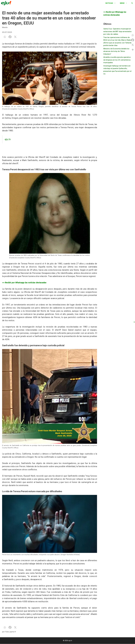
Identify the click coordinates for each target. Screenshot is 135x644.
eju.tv (8, 139)
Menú (125, 3)
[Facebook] (10, 37)
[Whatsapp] (5, 37)
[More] (133, 50)
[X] (15, 37)
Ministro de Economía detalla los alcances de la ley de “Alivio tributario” (116, 51)
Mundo (5, 27)
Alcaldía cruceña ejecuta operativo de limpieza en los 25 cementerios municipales (117, 60)
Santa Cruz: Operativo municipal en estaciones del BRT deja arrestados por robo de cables (117, 31)
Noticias (112, 3)
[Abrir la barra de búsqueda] (132, 3)
